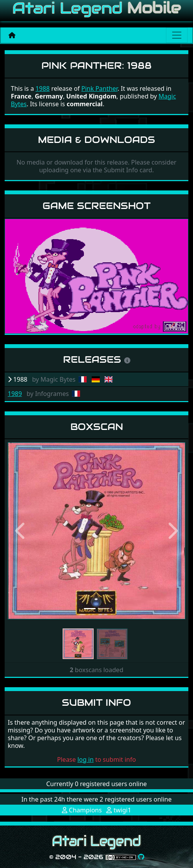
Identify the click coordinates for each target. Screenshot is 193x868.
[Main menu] (177, 35)
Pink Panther (99, 88)
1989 (15, 394)
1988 (43, 88)
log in (85, 759)
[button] (21, 531)
